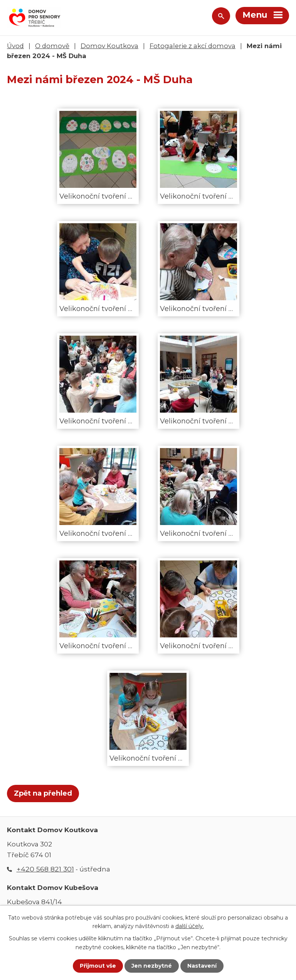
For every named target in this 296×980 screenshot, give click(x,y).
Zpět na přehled (43, 793)
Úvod (15, 46)
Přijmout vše (98, 966)
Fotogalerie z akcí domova (193, 46)
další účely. (190, 926)
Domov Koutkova (109, 46)
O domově (52, 46)
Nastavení (202, 966)
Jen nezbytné (152, 966)
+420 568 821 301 (45, 869)
